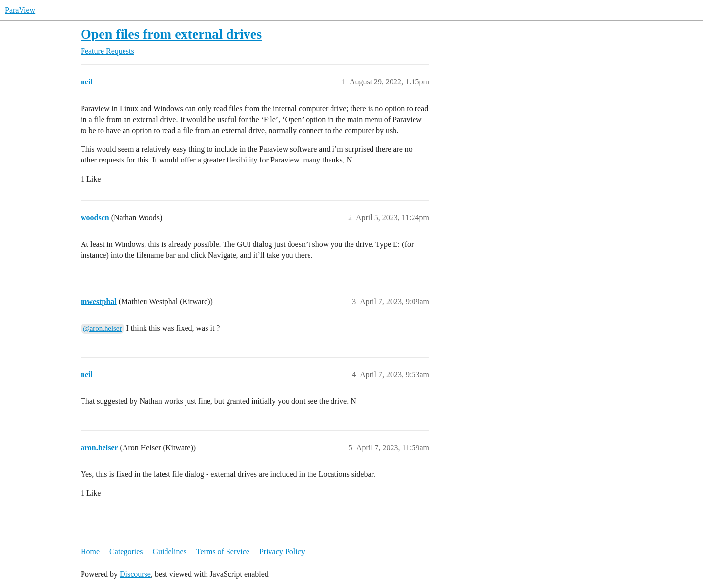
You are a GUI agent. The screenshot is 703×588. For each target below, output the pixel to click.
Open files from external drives (171, 34)
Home (90, 552)
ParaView (20, 10)
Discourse (135, 574)
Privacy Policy (282, 552)
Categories (126, 552)
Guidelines (170, 552)
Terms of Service (223, 552)
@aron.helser (102, 328)
